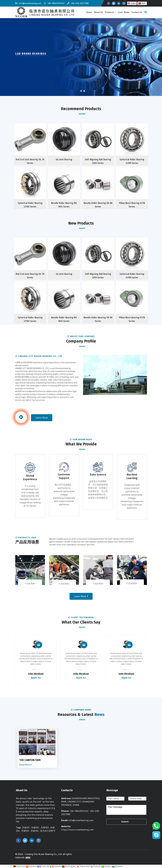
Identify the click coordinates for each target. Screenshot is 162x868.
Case (120, 12)
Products (110, 12)
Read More (26, 765)
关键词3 (45, 828)
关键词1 (26, 828)
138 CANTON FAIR (30, 760)
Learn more (42, 418)
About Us (98, 12)
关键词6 (35, 831)
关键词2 (35, 828)
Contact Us (137, 12)
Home (89, 12)
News (127, 12)
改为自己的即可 (48, 831)
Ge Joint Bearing (64, 159)
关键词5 (25, 831)
